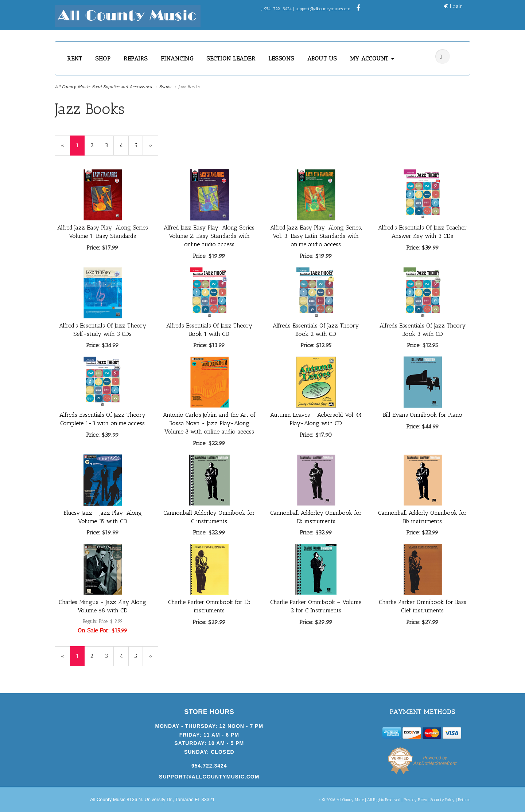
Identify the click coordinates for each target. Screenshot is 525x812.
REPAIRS (136, 58)
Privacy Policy (415, 800)
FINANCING (177, 58)
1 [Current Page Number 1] (80, 148)
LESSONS (281, 58)
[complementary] (472, 772)
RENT (75, 58)
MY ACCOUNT (372, 58)
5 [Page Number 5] (139, 145)
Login (453, 6)
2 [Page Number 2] (95, 145)
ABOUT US (322, 58)
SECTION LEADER (231, 58)
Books (165, 87)
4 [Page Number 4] (124, 145)
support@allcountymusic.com (323, 9)
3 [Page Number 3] (109, 145)
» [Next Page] (153, 148)
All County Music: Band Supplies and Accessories (103, 87)
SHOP (103, 58)
